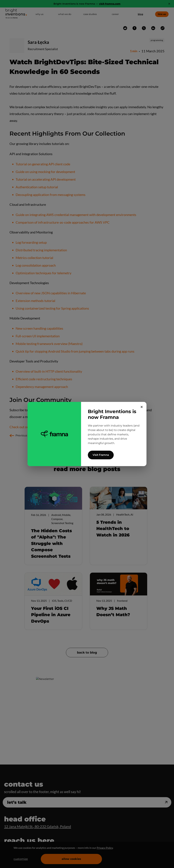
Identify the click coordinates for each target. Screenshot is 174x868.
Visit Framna (101, 455)
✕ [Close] (142, 407)
